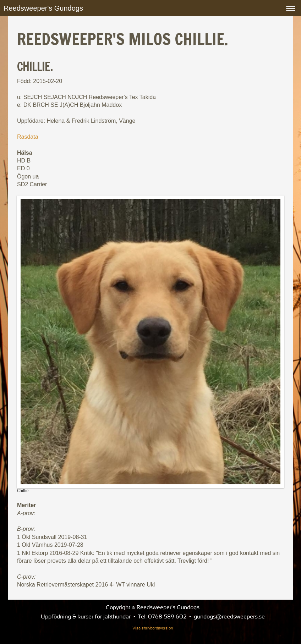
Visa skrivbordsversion (153, 628)
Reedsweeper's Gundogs (43, 8)
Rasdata (28, 137)
